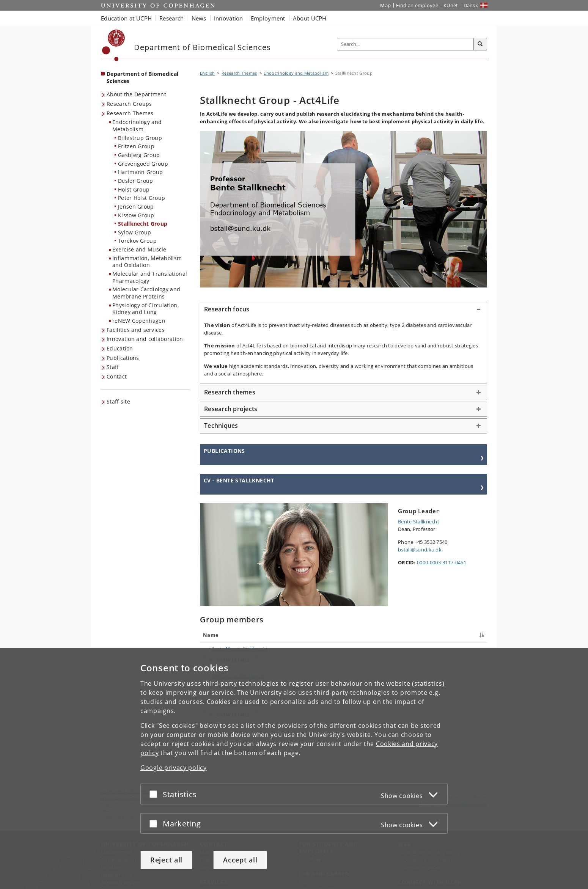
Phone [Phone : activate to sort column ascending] (392, 635)
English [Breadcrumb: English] (207, 73)
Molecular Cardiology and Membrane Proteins (146, 293)
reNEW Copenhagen (139, 321)
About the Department (136, 94)
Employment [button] (268, 18)
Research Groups (129, 104)
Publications (123, 358)
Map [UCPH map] (385, 5)
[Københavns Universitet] (114, 45)
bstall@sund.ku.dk (420, 550)
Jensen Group (136, 207)
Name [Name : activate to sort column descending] (211, 635)
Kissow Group (136, 215)
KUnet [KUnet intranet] (451, 5)
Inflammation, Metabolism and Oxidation (147, 262)
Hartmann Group (140, 172)
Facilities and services (136, 330)
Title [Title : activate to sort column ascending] (281, 635)
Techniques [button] (221, 426)
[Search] (480, 44)
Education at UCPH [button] (126, 18)
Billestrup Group (140, 138)
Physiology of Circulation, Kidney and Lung (145, 309)
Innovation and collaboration (145, 339)
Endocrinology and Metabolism (137, 126)
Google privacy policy (174, 768)
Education (120, 348)
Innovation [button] (229, 18)
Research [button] (171, 18)
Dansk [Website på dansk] (471, 5)
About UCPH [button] (310, 18)
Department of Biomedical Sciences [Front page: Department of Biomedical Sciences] (142, 77)
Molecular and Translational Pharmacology (150, 277)
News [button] (199, 18)
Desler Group (136, 181)
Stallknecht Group (143, 224)
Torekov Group (137, 241)
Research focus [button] (227, 309)
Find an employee (417, 5)
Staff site (118, 401)
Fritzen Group (136, 146)
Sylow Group (134, 232)
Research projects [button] (231, 409)
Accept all (240, 860)
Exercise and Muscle (139, 249)
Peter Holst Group (141, 198)
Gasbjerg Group (139, 155)
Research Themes (130, 113)
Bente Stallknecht (419, 521)
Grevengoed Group (143, 164)
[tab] (344, 309)
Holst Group (134, 189)
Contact (117, 376)
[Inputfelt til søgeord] (406, 44)
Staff (113, 367)
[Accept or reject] (155, 794)
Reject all (166, 860)
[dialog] (294, 769)
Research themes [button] (230, 392)
